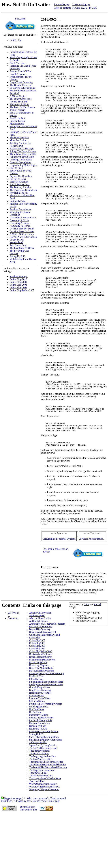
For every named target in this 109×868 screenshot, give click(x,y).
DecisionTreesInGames (41, 699)
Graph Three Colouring (21, 82)
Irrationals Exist (18, 201)
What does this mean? (38, 840)
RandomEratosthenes (39, 765)
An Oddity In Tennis (20, 226)
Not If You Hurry (18, 63)
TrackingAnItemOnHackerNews (45, 820)
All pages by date (22, 843)
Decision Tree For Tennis (22, 229)
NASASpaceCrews (39, 748)
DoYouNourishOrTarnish (41, 713)
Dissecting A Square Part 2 (23, 218)
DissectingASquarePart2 (41, 710)
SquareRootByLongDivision (43, 787)
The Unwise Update (19, 138)
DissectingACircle (38, 704)
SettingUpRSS (36, 776)
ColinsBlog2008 (37, 685)
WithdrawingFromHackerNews (44, 829)
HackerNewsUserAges (40, 735)
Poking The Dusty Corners (23, 151)
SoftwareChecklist (38, 784)
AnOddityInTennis (38, 663)
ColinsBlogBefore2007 (40, 693)
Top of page (54, 843)
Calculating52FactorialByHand (44, 677)
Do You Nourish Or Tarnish (23, 237)
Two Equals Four (18, 245)
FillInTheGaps (36, 721)
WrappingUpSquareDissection (44, 831)
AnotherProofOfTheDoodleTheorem (47, 666)
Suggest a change (13, 840)
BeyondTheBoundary (40, 671)
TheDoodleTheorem (39, 795)
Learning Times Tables (21, 160)
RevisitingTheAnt (38, 771)
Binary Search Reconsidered (17, 241)
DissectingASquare (39, 707)
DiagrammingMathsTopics (42, 702)
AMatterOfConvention (40, 655)
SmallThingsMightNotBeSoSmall (46, 782)
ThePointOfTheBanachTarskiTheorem (48, 809)
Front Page (7, 843)
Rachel (98, 646)
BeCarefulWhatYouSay (41, 668)
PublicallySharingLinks (41, 762)
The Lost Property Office (22, 248)
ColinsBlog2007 (37, 682)
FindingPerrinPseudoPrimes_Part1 (46, 724)
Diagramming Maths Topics (23, 165)
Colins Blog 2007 (18, 288)
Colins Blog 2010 (18, 279)
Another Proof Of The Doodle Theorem (20, 73)
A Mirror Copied (18, 96)
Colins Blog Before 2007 (22, 290)
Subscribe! (20, 19)
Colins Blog (16, 40)
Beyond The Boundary (21, 176)
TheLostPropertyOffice (40, 801)
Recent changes (62, 4)
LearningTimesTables (40, 740)
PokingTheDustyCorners (41, 759)
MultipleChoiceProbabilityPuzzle (45, 746)
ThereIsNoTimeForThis (41, 817)
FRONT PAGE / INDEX (85, 8)
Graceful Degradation (20, 162)
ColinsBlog (35, 679)
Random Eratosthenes (20, 209)
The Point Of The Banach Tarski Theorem (22, 109)
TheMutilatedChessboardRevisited (46, 804)
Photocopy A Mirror (20, 104)
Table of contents (62, 8)
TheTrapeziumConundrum (42, 812)
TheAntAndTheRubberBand (43, 790)
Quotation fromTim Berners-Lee (28, 850)
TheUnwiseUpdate (38, 815)
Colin (87, 646)
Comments (13, 660)
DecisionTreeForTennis (41, 696)
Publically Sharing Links (22, 157)
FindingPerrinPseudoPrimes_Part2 (46, 726)
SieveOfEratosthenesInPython (44, 779)
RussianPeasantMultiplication (44, 773)
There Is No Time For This (23, 154)
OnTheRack (35, 754)
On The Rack (16, 168)
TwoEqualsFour (37, 823)
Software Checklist (19, 182)
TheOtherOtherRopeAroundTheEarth (47, 806)
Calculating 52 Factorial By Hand (59, 581)
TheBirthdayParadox (39, 793)
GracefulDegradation (39, 729)
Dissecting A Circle (19, 220)
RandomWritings (38, 768)
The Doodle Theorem (20, 85)
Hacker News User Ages (22, 149)
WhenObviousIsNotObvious (43, 826)
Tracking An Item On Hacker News (20, 144)
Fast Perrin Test (17, 118)
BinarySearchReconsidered (42, 674)
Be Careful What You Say (22, 88)
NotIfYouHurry (37, 751)
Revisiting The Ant (19, 193)
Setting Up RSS (17, 256)
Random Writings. (19, 276)
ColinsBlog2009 (37, 688)
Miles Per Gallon (18, 140)
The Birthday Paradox (20, 187)
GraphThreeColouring (40, 732)
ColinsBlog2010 (37, 690)
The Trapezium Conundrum (23, 190)
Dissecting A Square (20, 223)
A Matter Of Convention (22, 234)
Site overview (39, 843)
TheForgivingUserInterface (42, 798)
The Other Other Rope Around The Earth (21, 100)
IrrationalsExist (37, 737)
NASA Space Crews (20, 184)
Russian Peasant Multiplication (18, 122)
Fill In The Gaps (18, 179)
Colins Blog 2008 (18, 285)
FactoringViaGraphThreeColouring (46, 715)
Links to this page (81, 4)
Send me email (58, 840)
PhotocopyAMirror (39, 757)
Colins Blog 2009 (18, 282)
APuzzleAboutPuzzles (40, 660)
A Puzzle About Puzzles (91, 581)
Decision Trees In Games (22, 231)
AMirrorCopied (37, 657)
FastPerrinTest (36, 718)
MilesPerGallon (37, 743)
